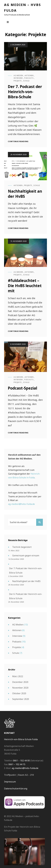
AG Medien (18, 75)
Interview (18, 78)
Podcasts (29, 78)
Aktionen (29, 75)
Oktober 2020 (19, 693)
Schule (26, 81)
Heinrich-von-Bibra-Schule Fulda (21, 739)
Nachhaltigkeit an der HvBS (26, 581)
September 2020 (21, 699)
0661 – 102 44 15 (17, 764)
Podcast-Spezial (23, 388)
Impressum (10, 782)
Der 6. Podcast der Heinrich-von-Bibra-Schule (26, 596)
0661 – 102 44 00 (21, 761)
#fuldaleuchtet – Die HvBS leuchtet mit (25, 286)
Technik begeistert (22, 547)
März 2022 (18, 676)
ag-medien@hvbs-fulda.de (21, 504)
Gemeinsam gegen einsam (26, 556)
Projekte (18, 81)
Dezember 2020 (20, 682)
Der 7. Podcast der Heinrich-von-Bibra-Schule (25, 92)
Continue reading (18, 141)
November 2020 (20, 688)
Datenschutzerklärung (16, 789)
